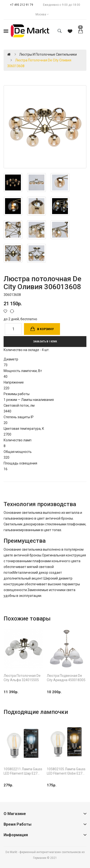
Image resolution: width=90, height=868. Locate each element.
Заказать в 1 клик (45, 342)
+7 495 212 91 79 (22, 5)
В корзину (45, 329)
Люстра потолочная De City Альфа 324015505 (22, 678)
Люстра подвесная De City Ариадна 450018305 (66, 678)
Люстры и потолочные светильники (48, 54)
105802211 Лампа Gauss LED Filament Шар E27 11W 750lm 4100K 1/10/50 (23, 771)
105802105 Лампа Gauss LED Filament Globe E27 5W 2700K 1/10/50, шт (66, 771)
